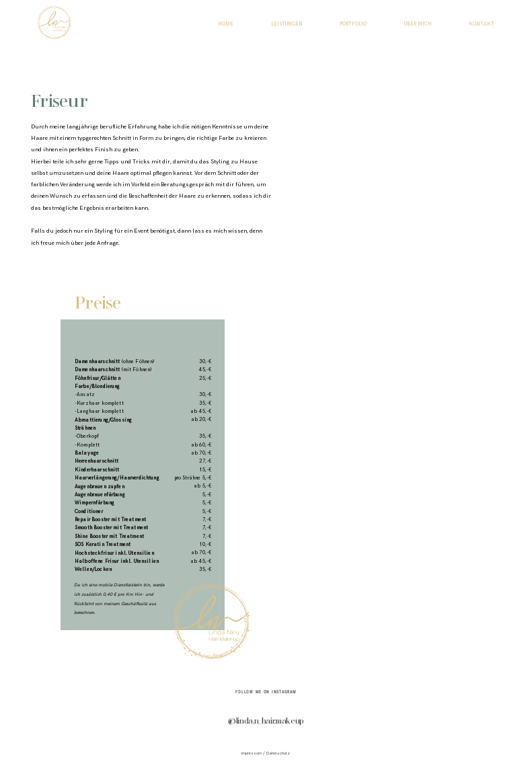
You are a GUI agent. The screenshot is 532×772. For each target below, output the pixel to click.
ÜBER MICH (418, 24)
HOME (226, 24)
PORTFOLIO (353, 24)
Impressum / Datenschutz (266, 753)
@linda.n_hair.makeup (266, 722)
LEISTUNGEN (287, 24)
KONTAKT (482, 24)
